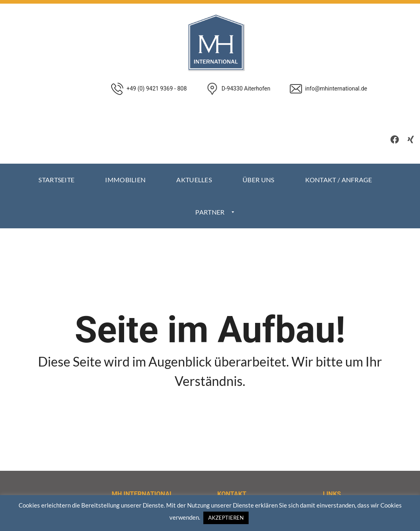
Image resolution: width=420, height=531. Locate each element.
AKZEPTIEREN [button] (226, 518)
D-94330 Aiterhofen (246, 88)
